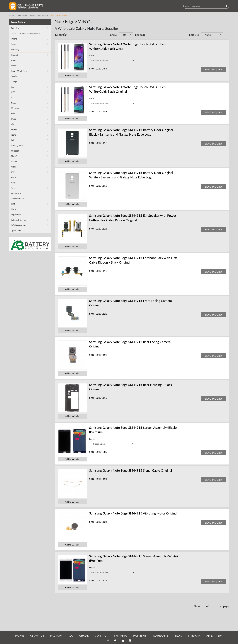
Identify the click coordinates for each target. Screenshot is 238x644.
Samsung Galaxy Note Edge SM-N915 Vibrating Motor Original (133, 513)
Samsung (22, 15)
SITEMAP (194, 635)
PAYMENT (140, 635)
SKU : (92, 68)
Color (92, 55)
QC (71, 635)
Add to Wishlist (72, 75)
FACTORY (57, 635)
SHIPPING (121, 635)
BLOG (178, 635)
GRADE (84, 635)
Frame (92, 439)
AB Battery (214, 635)
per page (140, 35)
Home (12, 15)
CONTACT (101, 635)
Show (114, 35)
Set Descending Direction (226, 35)
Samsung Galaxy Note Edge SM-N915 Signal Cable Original (131, 470)
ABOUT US (37, 635)
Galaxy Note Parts (39, 15)
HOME (20, 635)
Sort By (194, 35)
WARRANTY (160, 635)
